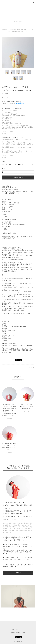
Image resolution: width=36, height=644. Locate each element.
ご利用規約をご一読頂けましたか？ (13, 137)
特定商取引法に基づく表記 (18, 632)
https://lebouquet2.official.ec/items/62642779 (18, 296)
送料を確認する (20, 103)
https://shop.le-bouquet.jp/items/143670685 (17, 292)
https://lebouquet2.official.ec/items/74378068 (18, 287)
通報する (32, 367)
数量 (4, 169)
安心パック (6, 161)
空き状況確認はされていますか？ (13, 108)
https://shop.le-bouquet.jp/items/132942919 (17, 313)
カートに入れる (18, 177)
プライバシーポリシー (18, 629)
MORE (18, 573)
